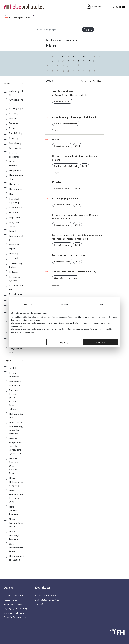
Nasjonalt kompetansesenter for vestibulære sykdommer (16, 446)
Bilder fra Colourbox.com (15, 617)
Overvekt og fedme (15, 265)
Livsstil (12, 231)
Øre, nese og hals (16, 350)
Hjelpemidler (16, 170)
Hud (11, 194)
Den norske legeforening (16, 383)
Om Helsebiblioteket (13, 595)
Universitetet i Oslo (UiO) (16, 558)
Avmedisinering (16, 101)
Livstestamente (16, 238)
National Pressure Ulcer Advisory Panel (14, 466)
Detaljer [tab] (64, 304)
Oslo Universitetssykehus (16, 547)
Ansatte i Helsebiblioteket (47, 595)
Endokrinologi (16, 133)
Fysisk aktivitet (13, 163)
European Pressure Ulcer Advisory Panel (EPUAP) (14, 399)
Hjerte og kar (16, 189)
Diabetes (14, 123)
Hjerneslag (15, 184)
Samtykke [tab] (27, 304)
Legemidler (15, 217)
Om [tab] (102, 304)
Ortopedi (14, 258)
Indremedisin (16, 207)
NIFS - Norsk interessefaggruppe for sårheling (16, 428)
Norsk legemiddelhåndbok (16, 523)
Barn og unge (16, 108)
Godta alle (101, 342)
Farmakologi (15, 143)
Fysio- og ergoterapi (14, 155)
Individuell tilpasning (14, 201)
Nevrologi (14, 253)
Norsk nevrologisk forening (15, 535)
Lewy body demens (15, 224)
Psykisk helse (16, 294)
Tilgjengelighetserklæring (15, 608)
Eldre (12, 128)
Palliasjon (14, 272)
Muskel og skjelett (14, 246)
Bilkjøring (14, 113)
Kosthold (13, 212)
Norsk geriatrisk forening (14, 510)
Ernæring (14, 138)
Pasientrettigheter (16, 287)
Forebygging (16, 148)
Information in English (14, 613)
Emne (7, 83)
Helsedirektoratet (16, 416)
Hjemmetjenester (16, 177)
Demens (13, 118)
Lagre (64, 342)
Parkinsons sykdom (14, 279)
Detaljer (55, 108)
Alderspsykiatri (16, 93)
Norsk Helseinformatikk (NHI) (16, 482)
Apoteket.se (15, 368)
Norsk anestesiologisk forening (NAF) (16, 496)
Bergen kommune (14, 375)
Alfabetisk (96, 81)
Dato (83, 81)
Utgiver (8, 360)
